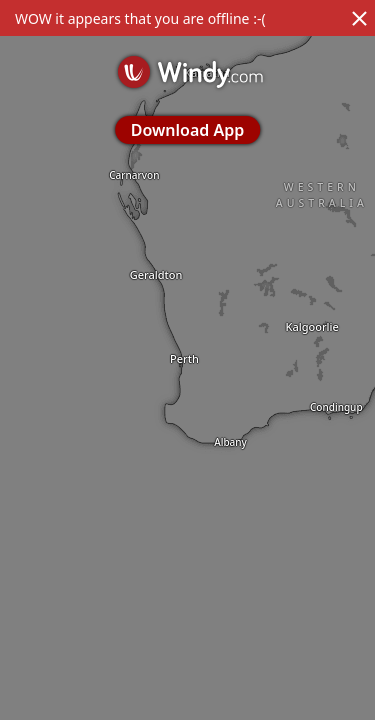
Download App (187, 130)
